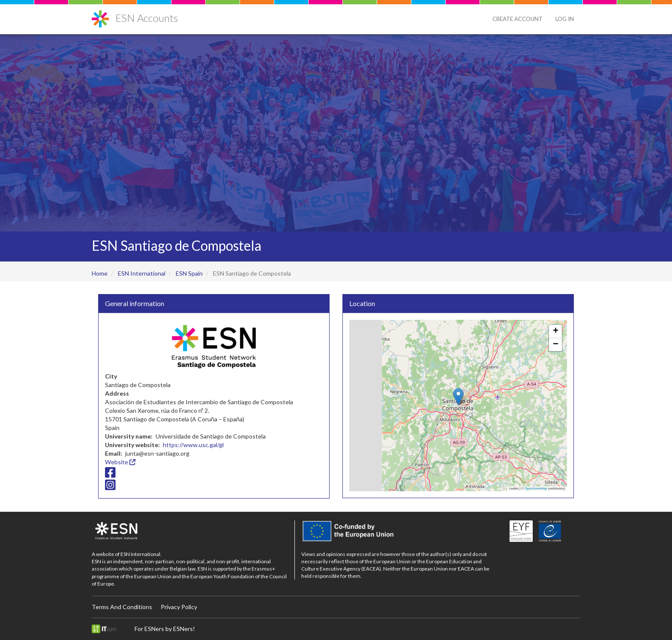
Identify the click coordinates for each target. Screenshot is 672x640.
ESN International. (141, 554)
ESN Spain (189, 273)
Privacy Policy (179, 607)
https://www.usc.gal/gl (193, 445)
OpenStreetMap (536, 488)
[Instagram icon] (110, 487)
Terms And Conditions (122, 607)
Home (100, 273)
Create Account (517, 19)
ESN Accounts (147, 18)
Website (120, 462)
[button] (458, 397)
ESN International (142, 273)
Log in (565, 19)
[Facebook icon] (110, 474)
